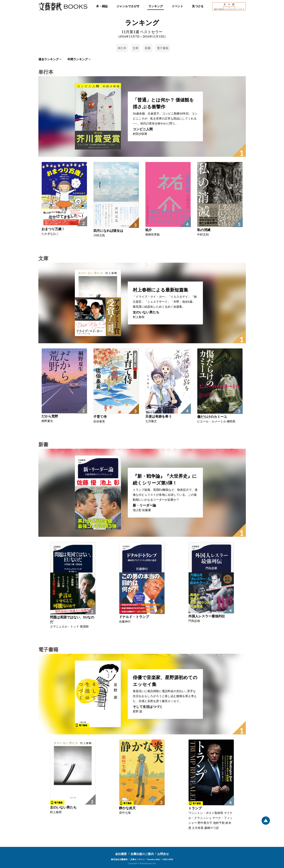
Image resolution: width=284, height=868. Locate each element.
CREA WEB (168, 859)
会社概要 (121, 854)
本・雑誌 (102, 6)
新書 (148, 48)
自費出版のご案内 (142, 854)
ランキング (156, 6)
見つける (198, 6)
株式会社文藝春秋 (119, 859)
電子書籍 (163, 48)
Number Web (154, 859)
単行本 (122, 48)
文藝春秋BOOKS (63, 6)
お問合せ (163, 854)
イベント (177, 6)
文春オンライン (138, 859)
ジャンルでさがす (128, 6)
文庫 (135, 48)
